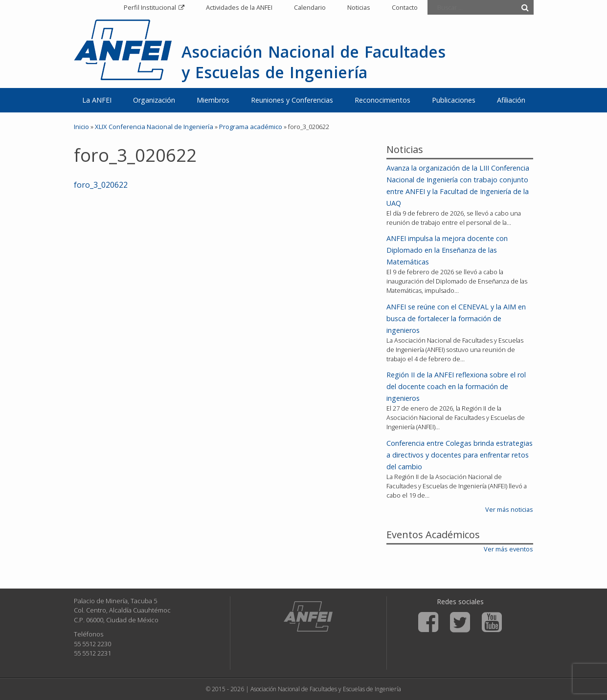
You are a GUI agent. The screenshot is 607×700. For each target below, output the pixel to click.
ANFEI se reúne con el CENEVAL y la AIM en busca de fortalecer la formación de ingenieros (456, 318)
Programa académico (251, 127)
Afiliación (511, 100)
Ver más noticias (509, 509)
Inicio (81, 127)
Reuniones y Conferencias (292, 100)
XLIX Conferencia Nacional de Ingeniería (154, 127)
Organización (154, 100)
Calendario (310, 7)
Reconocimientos (382, 100)
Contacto (405, 7)
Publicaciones (454, 100)
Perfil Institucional (150, 7)
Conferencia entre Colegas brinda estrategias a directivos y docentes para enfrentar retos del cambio (460, 455)
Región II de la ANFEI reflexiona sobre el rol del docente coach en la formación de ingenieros (456, 386)
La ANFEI (97, 100)
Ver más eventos (508, 549)
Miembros (213, 100)
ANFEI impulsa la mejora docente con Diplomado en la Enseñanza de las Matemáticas (447, 250)
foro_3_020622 (101, 185)
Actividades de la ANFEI (239, 7)
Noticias (359, 7)
